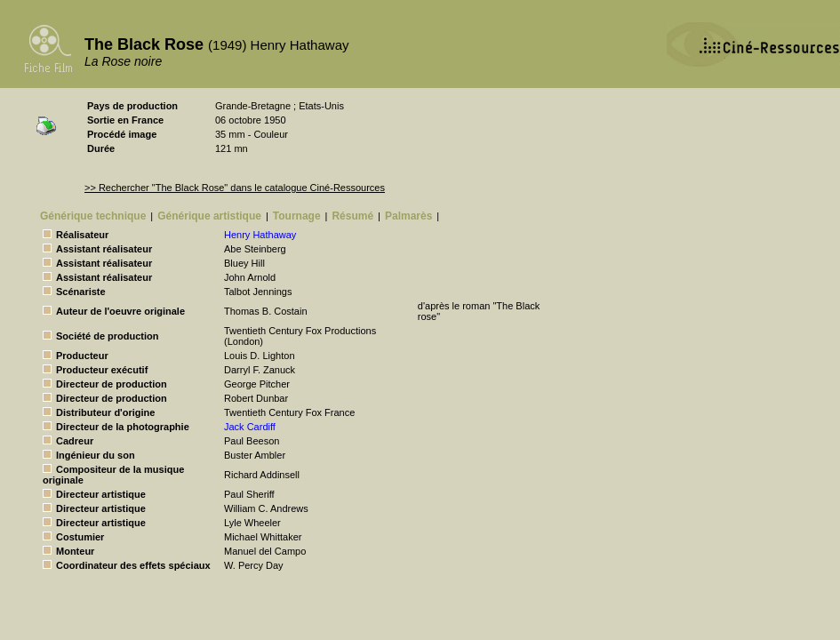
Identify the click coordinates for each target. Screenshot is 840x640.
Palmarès (408, 216)
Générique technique (93, 216)
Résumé (352, 216)
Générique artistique (209, 216)
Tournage (297, 216)
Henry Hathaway (260, 235)
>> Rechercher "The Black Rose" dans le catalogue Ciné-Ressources (235, 188)
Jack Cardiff (250, 427)
